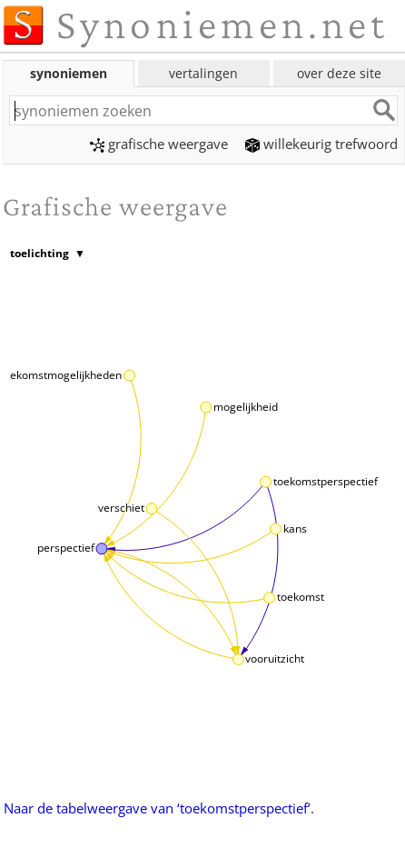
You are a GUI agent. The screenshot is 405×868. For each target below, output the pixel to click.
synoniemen (69, 73)
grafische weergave (159, 144)
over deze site (339, 73)
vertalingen (203, 73)
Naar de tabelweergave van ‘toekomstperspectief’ (157, 808)
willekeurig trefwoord (321, 144)
